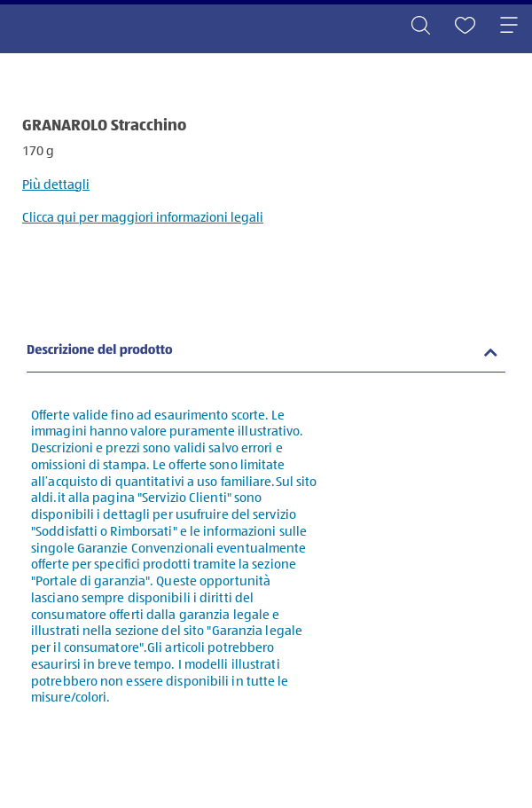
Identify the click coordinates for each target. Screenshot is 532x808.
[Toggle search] (420, 27)
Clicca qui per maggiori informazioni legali (143, 218)
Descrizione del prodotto (100, 351)
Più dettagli (56, 185)
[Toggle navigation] (509, 27)
